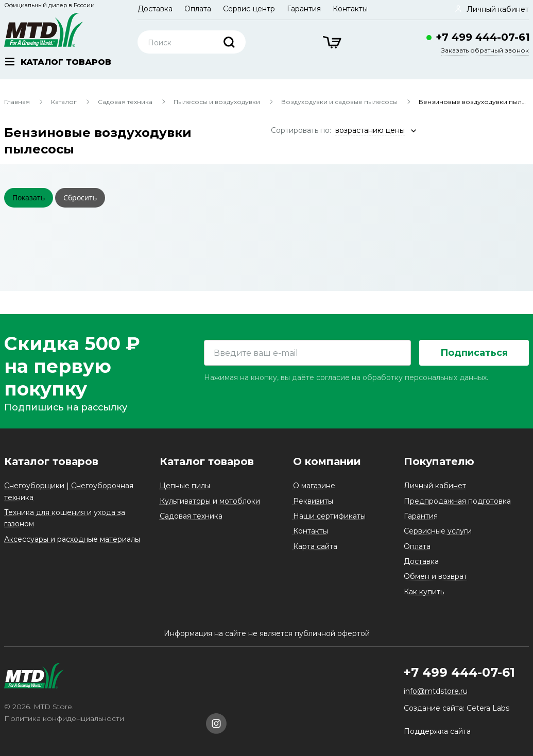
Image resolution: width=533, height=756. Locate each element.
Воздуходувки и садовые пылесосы (339, 102)
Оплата (198, 9)
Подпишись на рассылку (66, 407)
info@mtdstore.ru (436, 691)
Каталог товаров (51, 461)
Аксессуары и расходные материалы (72, 539)
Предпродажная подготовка (457, 501)
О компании (327, 461)
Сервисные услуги (438, 531)
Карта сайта (315, 546)
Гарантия (304, 9)
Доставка (155, 9)
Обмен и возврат (435, 576)
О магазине (314, 486)
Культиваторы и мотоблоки (210, 501)
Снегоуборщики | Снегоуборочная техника (69, 491)
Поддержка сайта (437, 731)
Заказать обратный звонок (485, 50)
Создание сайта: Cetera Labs (457, 708)
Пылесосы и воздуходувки (217, 102)
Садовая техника (125, 102)
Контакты (350, 9)
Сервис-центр (249, 9)
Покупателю (439, 461)
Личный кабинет (435, 486)
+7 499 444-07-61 (483, 37)
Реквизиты (313, 501)
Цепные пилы (185, 486)
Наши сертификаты (329, 516)
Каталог (64, 102)
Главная (17, 102)
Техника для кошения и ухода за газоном (65, 518)
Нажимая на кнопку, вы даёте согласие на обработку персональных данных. (346, 377)
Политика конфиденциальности (64, 718)
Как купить (424, 592)
